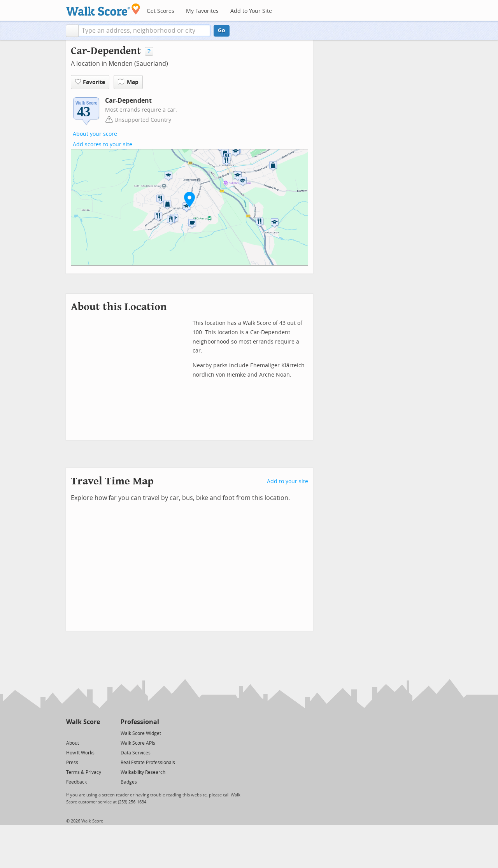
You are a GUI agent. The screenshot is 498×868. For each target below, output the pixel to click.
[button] (72, 31)
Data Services (136, 753)
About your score (95, 134)
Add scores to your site (103, 145)
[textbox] (145, 31)
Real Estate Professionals (148, 763)
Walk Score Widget (141, 733)
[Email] (95, 733)
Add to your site (288, 481)
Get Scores (160, 11)
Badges (129, 782)
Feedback (76, 782)
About (73, 743)
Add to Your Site (251, 11)
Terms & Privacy (84, 772)
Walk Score (83, 722)
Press (72, 763)
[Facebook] (83, 733)
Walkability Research (143, 772)
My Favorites (202, 11)
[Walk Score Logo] (103, 10)
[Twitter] (71, 733)
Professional (140, 722)
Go (222, 31)
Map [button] (128, 82)
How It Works (80, 753)
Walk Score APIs (138, 743)
